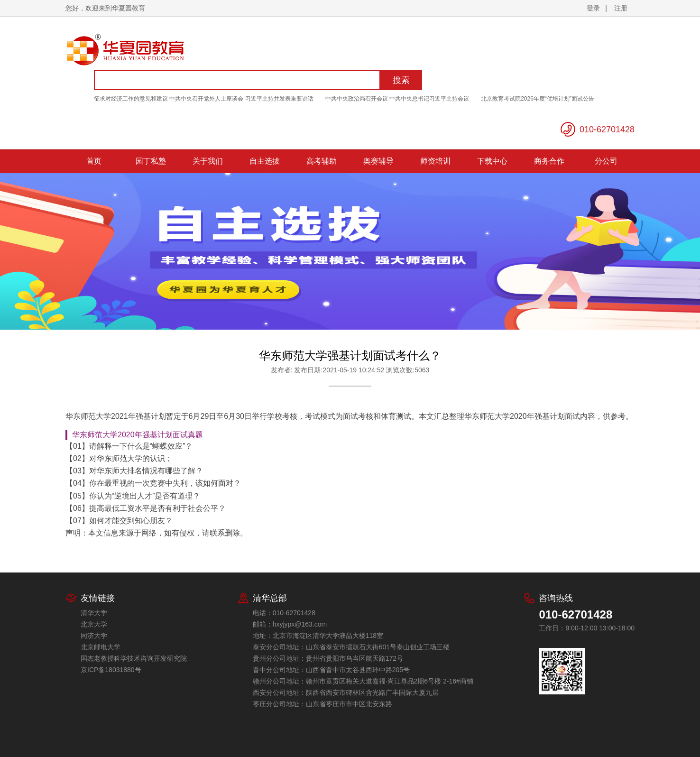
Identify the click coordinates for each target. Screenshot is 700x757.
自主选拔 (265, 161)
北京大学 (94, 624)
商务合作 (549, 161)
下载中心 (492, 161)
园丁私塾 (151, 161)
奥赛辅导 (378, 161)
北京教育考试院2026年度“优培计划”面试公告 (538, 99)
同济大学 (94, 636)
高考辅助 (322, 161)
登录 (593, 8)
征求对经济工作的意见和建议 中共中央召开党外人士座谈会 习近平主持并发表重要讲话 (204, 99)
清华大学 (94, 613)
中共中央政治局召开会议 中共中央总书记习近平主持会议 (397, 99)
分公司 (606, 161)
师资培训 (435, 161)
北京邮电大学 (101, 647)
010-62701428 (607, 129)
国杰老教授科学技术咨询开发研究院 (134, 658)
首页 (94, 161)
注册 (621, 8)
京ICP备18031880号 (111, 670)
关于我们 (208, 161)
